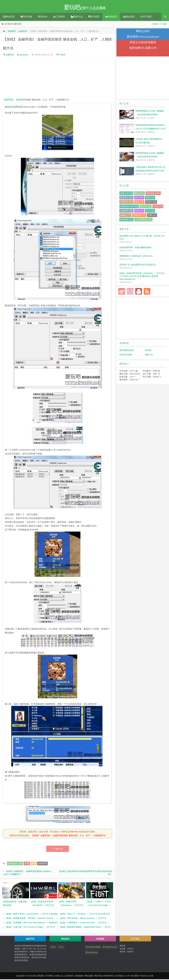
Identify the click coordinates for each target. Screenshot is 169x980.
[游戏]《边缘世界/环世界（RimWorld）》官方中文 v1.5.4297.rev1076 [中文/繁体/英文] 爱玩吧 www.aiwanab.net (142, 277)
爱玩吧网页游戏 (127, 351)
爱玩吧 (41, 976)
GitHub (43, 17)
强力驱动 (135, 976)
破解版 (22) (125, 216)
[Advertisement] (58, 79)
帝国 (27, 864)
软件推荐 (94, 17)
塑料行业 (77, 17)
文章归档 (69, 976)
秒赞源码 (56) (126, 203)
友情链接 (79, 976)
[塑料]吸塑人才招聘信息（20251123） (137, 257)
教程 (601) (139, 194)
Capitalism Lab (15, 864)
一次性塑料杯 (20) (143, 220)
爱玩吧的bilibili (92, 953)
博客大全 (149, 355)
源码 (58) (150, 198)
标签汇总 (59, 976)
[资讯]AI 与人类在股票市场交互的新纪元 (138, 265)
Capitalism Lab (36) (129, 207)
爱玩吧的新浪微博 (93, 948)
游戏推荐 (111, 17)
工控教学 (59, 17)
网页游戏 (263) (153, 194)
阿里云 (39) (151, 203)
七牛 (128, 976)
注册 (164, 25)
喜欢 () (58, 849)
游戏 (11, 107)
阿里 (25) (139, 211)
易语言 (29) (146, 207)
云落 (151, 976)
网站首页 (9, 17)
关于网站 (49, 976)
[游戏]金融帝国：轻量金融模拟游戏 (135, 248)
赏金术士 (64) (126, 198)
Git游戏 (148, 351)
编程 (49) (139, 203)
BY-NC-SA (77, 832)
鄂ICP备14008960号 (104, 976)
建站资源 (129, 17)
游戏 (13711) (126, 194)
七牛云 (61, 948)
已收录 (62, 55)
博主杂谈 (26, 17)
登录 (156, 25)
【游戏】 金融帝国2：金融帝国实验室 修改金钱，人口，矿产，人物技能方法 (68, 836)
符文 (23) (150, 211)
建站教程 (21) (126, 220)
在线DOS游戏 (126, 355)
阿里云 (53, 948)
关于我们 (146, 17)
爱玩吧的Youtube (110, 948)
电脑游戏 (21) (139, 216)
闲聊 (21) (152, 216)
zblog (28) (158, 207)
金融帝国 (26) (126, 211)
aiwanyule (24, 55)
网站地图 (89, 976)
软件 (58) (139, 198)
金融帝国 (23, 32)
